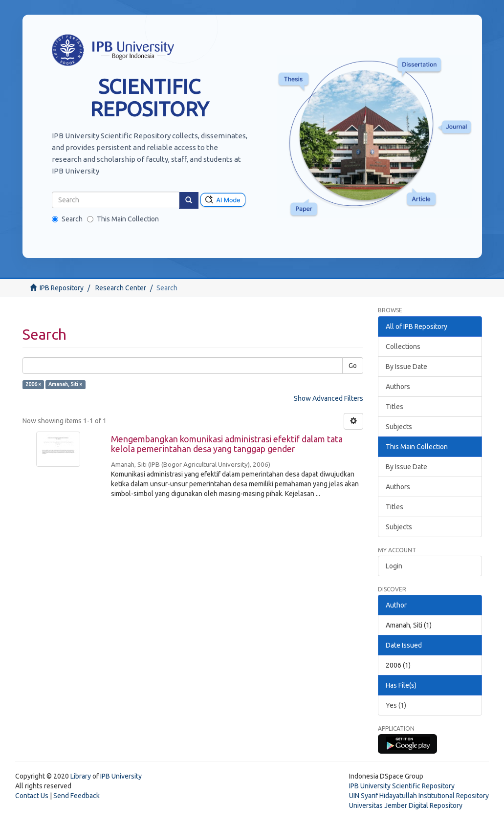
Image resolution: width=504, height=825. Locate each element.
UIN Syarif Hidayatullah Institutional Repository (419, 796)
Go (353, 366)
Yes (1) (396, 705)
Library (81, 776)
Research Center (121, 288)
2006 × (33, 384)
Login (394, 566)
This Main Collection (123, 219)
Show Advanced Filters (329, 398)
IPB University (121, 776)
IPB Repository (62, 288)
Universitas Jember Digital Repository (406, 805)
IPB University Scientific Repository (402, 786)
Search (67, 219)
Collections (403, 347)
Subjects (399, 427)
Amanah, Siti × (65, 384)
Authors (398, 387)
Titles (394, 407)
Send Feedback (77, 796)
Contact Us (32, 796)
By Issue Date (406, 367)
